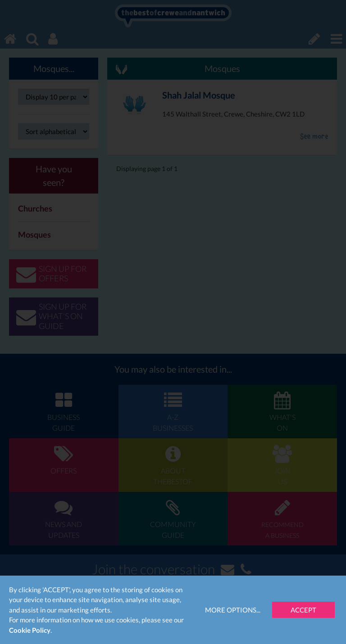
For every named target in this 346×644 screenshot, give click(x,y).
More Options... (233, 610)
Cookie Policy (30, 630)
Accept (303, 610)
